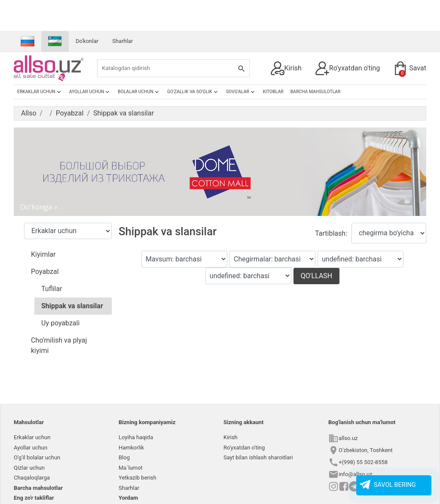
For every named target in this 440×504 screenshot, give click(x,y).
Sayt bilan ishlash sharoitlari (258, 457)
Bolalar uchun (139, 92)
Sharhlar (122, 41)
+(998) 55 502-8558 (363, 462)
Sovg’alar (241, 92)
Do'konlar (87, 41)
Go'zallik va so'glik (193, 92)
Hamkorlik (131, 448)
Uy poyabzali (60, 323)
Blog (124, 457)
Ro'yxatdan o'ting (348, 68)
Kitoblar (273, 92)
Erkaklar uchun (40, 92)
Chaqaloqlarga (32, 478)
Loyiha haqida (136, 437)
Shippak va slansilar (72, 306)
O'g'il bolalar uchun (37, 457)
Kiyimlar (43, 254)
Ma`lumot (131, 468)
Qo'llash (317, 276)
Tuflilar (52, 289)
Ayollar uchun (90, 92)
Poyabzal (45, 272)
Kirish (286, 68)
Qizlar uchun (29, 468)
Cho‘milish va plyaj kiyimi (59, 345)
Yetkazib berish (137, 478)
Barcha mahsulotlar (316, 92)
